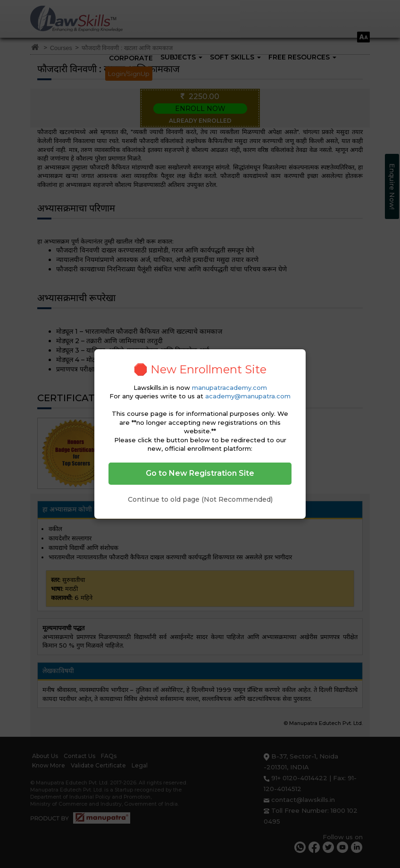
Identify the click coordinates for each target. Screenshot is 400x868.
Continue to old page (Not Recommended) (200, 499)
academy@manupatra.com (248, 396)
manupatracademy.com (229, 388)
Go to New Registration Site (200, 473)
